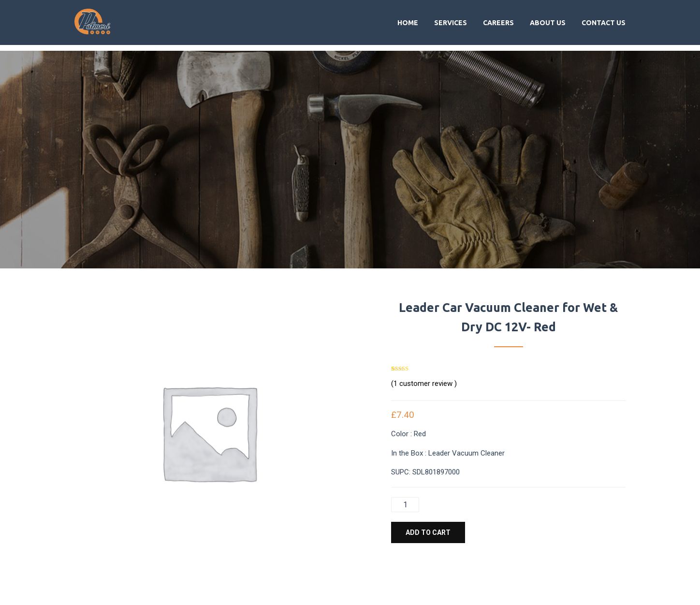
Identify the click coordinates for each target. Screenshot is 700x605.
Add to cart (428, 532)
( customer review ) (424, 384)
